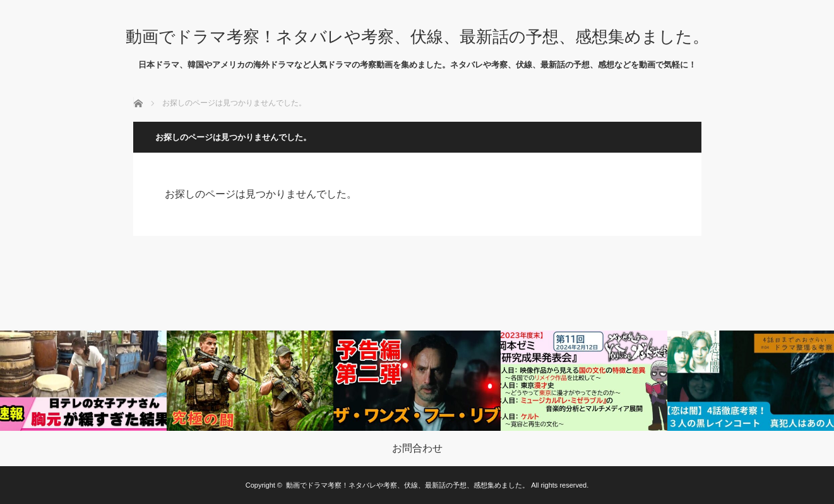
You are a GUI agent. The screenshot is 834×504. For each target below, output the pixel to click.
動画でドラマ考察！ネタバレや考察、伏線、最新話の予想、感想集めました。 (417, 37)
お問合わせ (417, 448)
